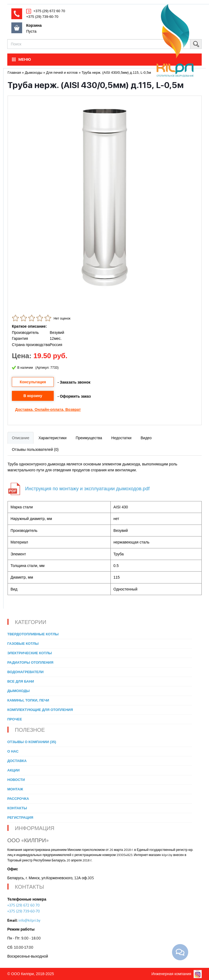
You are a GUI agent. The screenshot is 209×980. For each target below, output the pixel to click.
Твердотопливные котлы (33, 634)
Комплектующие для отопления (40, 710)
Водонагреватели (25, 672)
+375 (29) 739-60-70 (42, 17)
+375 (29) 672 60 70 (49, 11)
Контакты (17, 808)
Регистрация (20, 818)
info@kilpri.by (29, 920)
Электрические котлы (30, 653)
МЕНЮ (21, 59)
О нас (13, 751)
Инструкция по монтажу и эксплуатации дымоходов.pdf (87, 489)
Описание (21, 438)
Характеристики (52, 438)
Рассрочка (18, 799)
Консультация (33, 382)
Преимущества (89, 438)
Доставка (24, 410)
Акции (14, 770)
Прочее (15, 719)
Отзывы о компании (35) (32, 742)
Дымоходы (18, 691)
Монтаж (15, 789)
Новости (16, 780)
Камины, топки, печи (28, 700)
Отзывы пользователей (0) (35, 449)
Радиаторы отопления (30, 662)
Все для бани (21, 681)
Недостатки (121, 438)
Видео (146, 438)
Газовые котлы (23, 644)
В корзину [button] (33, 396)
